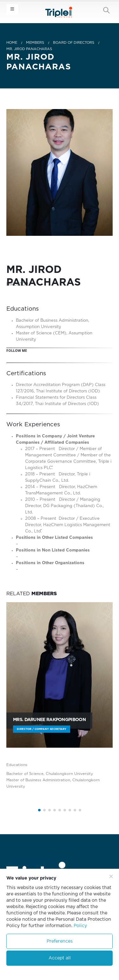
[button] (39, 810)
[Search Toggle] (106, 10)
